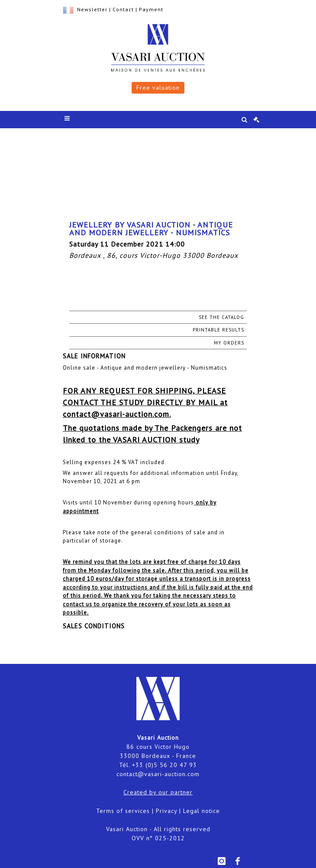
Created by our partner (158, 792)
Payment (151, 9)
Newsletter (92, 9)
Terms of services (123, 811)
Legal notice (202, 811)
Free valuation (158, 88)
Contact (123, 9)
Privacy (166, 811)
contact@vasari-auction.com (158, 774)
